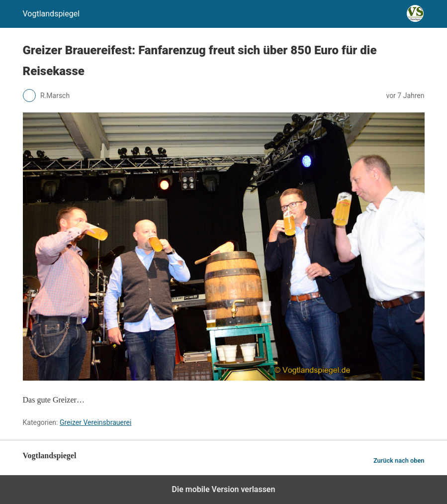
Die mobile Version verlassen (224, 489)
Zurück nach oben (399, 460)
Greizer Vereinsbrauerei (95, 422)
